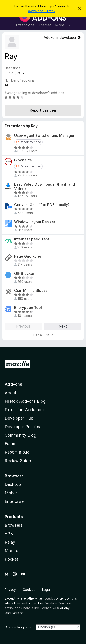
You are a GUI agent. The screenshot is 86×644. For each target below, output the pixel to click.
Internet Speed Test (32, 239)
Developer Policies (22, 427)
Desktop (13, 484)
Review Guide (18, 461)
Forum (11, 444)
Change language (18, 627)
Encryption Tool (28, 308)
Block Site (23, 160)
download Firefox (42, 11)
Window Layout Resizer (35, 222)
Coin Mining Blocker (32, 290)
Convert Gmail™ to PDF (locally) (42, 205)
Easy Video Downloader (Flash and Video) (44, 187)
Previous (23, 326)
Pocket (11, 559)
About (11, 393)
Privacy (10, 590)
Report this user (43, 110)
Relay (10, 542)
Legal (46, 590)
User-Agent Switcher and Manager (44, 136)
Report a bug (17, 452)
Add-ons (13, 384)
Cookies (29, 590)
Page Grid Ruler (28, 256)
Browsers (14, 525)
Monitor (12, 551)
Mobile (11, 493)
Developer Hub (19, 418)
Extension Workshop (24, 410)
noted (47, 598)
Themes (45, 25)
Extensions (25, 25)
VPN (9, 534)
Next (63, 326)
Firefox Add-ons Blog (25, 401)
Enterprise (14, 501)
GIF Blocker (24, 274)
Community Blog (20, 435)
